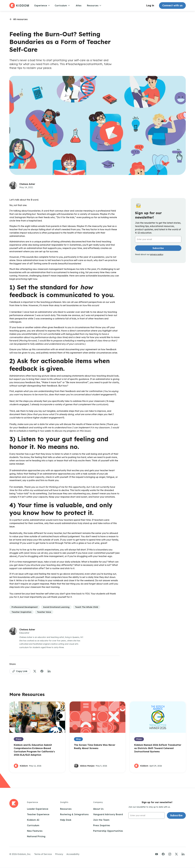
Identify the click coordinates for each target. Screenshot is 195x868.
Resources (66, 809)
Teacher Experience (38, 814)
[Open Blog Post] (37, 737)
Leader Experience (38, 809)
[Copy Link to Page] (20, 671)
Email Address (143, 236)
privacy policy (157, 254)
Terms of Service (43, 854)
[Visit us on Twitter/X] (176, 854)
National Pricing (36, 836)
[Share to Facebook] (42, 671)
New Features (35, 831)
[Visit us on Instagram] (170, 854)
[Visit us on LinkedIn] (183, 854)
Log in (150, 5)
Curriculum (33, 825)
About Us (98, 809)
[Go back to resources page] (18, 19)
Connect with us (172, 5)
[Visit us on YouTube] (157, 854)
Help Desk (66, 820)
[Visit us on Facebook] (163, 854)
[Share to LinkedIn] (49, 671)
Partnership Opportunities (108, 831)
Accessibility (73, 854)
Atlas (79, 6)
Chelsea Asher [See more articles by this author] (27, 184)
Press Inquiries (102, 825)
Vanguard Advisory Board (108, 814)
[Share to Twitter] (35, 671)
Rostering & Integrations (74, 814)
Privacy (59, 854)
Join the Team (101, 820)
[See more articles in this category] (25, 607)
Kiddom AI (33, 820)
